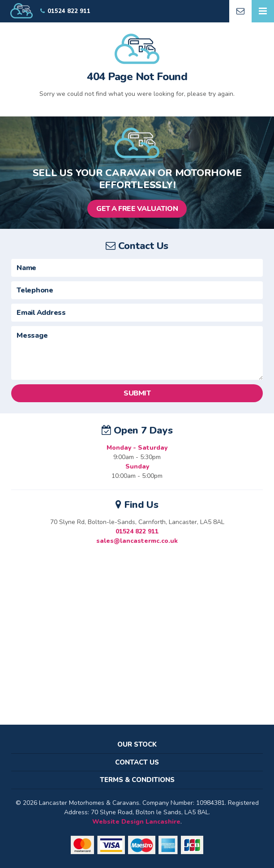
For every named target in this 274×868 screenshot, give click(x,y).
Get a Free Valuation (137, 209)
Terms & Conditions (137, 780)
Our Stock (137, 744)
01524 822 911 (137, 531)
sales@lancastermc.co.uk (137, 541)
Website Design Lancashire (136, 822)
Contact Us (137, 762)
